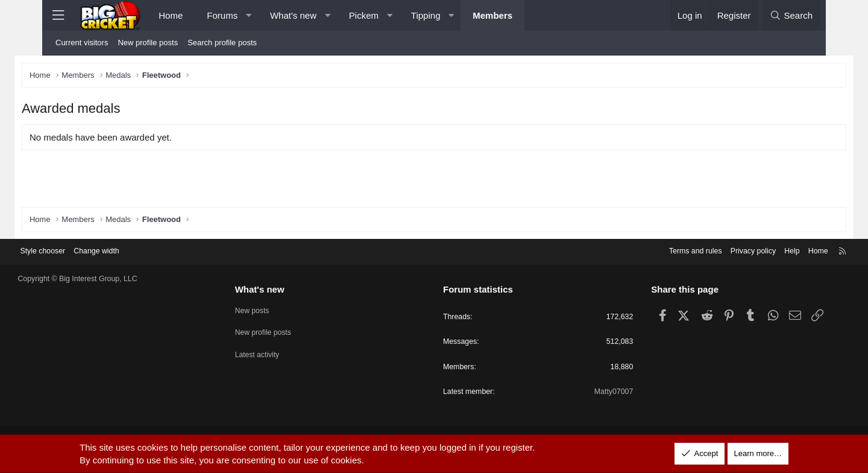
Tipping (426, 15)
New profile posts (148, 43)
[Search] (791, 15)
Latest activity (276, 353)
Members (492, 15)
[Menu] (58, 15)
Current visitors (82, 43)
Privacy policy (716, 251)
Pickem (364, 15)
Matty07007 (596, 393)
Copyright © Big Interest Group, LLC (114, 278)
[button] (249, 15)
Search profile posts (222, 43)
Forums (222, 15)
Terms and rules (655, 251)
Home (171, 15)
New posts (270, 309)
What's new (293, 15)
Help (757, 251)
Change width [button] (134, 251)
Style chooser (77, 251)
